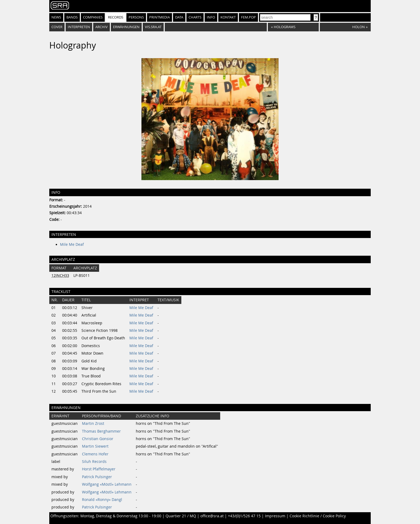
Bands (72, 17)
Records (116, 17)
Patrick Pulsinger (97, 477)
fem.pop (248, 17)
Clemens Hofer (95, 454)
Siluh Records (94, 462)
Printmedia (160, 17)
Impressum (275, 516)
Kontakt (228, 17)
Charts (195, 17)
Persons (136, 17)
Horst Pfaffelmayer (99, 469)
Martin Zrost (93, 423)
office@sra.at (212, 516)
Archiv (102, 27)
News (56, 17)
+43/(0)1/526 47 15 (244, 516)
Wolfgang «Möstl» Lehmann (107, 484)
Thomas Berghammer (101, 431)
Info (211, 17)
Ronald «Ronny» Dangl (102, 500)
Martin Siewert (95, 446)
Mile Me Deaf (72, 244)
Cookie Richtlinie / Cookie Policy (318, 516)
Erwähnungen (126, 27)
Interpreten (79, 27)
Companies (93, 17)
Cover (57, 27)
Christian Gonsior (98, 439)
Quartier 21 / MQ (181, 516)
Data (179, 17)
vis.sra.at (153, 27)
